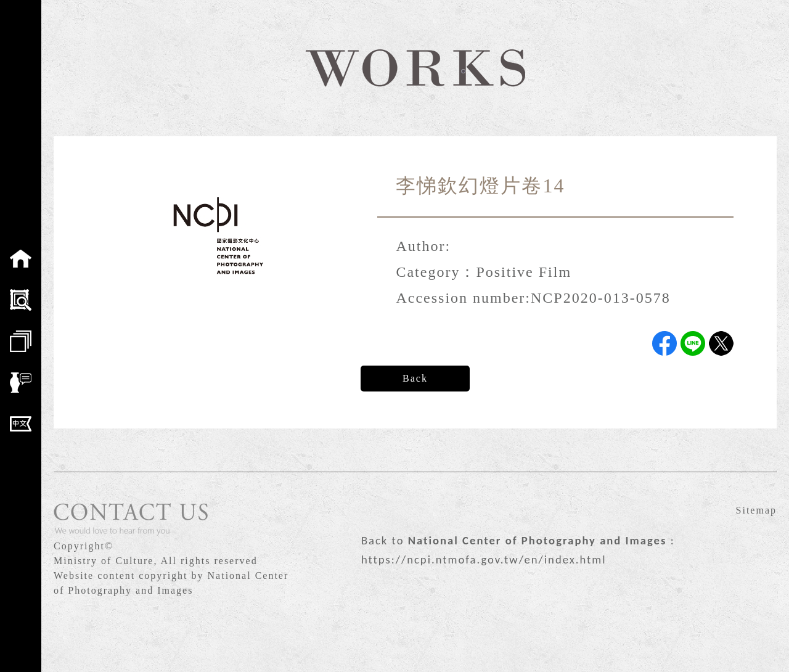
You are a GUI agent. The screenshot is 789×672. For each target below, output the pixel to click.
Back (415, 378)
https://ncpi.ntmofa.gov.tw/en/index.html (484, 559)
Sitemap (756, 510)
